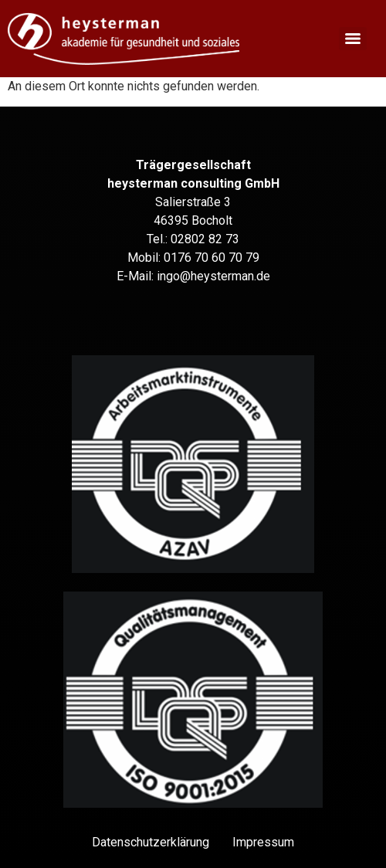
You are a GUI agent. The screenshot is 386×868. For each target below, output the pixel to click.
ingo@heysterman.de (213, 276)
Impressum (263, 842)
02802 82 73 (205, 239)
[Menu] (353, 39)
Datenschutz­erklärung (151, 842)
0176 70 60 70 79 (212, 258)
